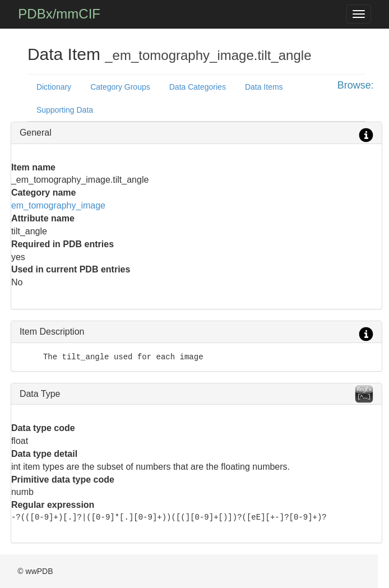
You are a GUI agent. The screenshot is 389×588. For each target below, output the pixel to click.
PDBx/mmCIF (59, 14)
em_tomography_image (58, 205)
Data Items (264, 87)
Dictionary (54, 87)
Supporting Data (65, 110)
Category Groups (120, 87)
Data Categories (198, 87)
